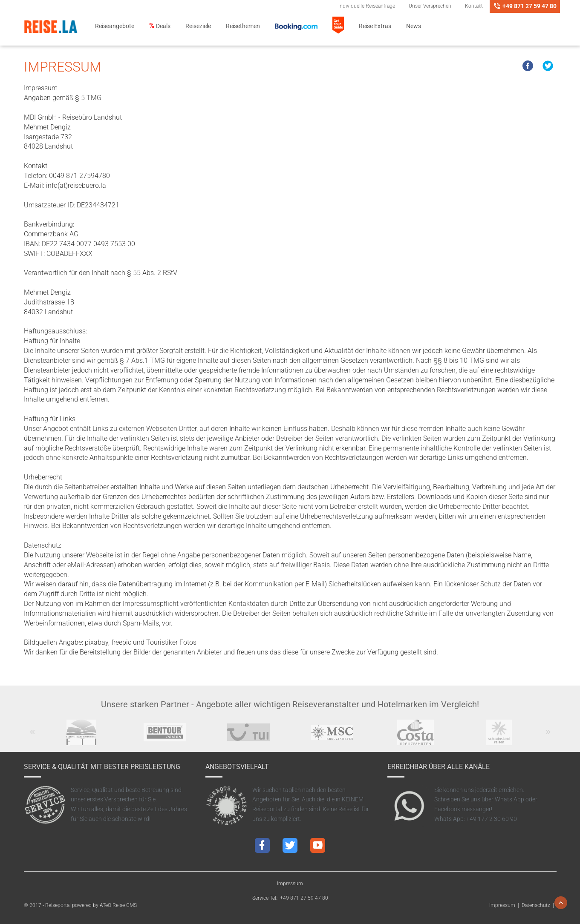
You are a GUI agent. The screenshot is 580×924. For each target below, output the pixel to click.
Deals (163, 26)
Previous (32, 736)
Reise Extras (375, 26)
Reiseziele (198, 26)
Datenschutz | (539, 905)
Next (548, 736)
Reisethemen (243, 26)
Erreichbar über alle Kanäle (439, 767)
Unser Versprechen (430, 6)
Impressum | (505, 905)
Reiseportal (58, 905)
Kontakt (474, 6)
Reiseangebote (115, 26)
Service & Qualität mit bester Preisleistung (102, 767)
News (414, 26)
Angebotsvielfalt (237, 767)
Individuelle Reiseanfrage (367, 6)
